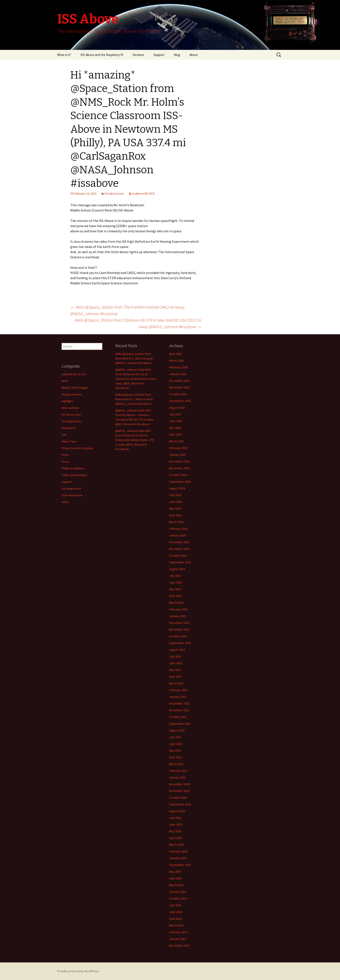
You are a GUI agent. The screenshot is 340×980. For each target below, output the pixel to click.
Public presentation (74, 475)
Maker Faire (69, 441)
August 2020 (177, 811)
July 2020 (175, 818)
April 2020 (175, 838)
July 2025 (175, 414)
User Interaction (72, 495)
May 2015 (175, 872)
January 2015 (178, 892)
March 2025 (176, 441)
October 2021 (178, 717)
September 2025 (180, 401)
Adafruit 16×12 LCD (74, 374)
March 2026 (176, 361)
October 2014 (178, 898)
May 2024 (175, 508)
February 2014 (178, 932)
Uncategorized (71, 488)
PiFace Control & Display (77, 448)
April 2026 (175, 354)
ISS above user (114, 193)
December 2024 (179, 461)
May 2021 (175, 751)
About (194, 55)
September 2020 (180, 804)
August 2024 (177, 488)
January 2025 (178, 455)
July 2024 (175, 495)
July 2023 (175, 576)
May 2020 (175, 831)
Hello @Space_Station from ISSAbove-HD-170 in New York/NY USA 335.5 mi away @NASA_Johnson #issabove (138, 323)
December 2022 (179, 623)
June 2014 (176, 912)
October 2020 (178, 798)
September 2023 (180, 562)
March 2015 (176, 885)
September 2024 (180, 482)
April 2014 (175, 919)
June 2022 (176, 663)
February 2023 (178, 609)
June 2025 (176, 421)
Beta (65, 381)
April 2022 (175, 677)
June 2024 (176, 502)
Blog (177, 55)
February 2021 (178, 771)
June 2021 (176, 744)
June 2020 (176, 824)
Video (65, 502)
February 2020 (178, 851)
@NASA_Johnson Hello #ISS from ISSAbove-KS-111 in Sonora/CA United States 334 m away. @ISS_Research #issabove (136, 379)
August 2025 (177, 408)
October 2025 (178, 394)
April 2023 (175, 596)
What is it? (64, 55)
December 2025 (179, 381)
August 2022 (177, 650)
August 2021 (177, 730)
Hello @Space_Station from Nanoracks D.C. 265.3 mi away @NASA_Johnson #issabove (134, 358)
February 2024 (178, 529)
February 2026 (178, 367)
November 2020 (179, 791)
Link (64, 435)
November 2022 (179, 629)
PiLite (65, 455)
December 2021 (179, 703)
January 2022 (178, 697)
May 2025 (175, 428)
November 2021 (179, 710)
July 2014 (175, 905)
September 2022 (180, 643)
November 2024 (179, 468)
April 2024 (175, 515)
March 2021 (176, 764)
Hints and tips (70, 408)
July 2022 (175, 656)
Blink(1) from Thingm (75, 388)
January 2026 (178, 374)
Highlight (67, 401)
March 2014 (176, 925)
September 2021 (180, 724)
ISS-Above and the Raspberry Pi (102, 55)
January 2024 (178, 535)
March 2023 (176, 603)
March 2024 (176, 522)
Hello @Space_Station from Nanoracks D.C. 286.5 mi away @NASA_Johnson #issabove (134, 399)
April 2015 (175, 878)
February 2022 (178, 690)
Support (159, 55)
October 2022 (178, 636)
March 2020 (176, 845)
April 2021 (175, 757)
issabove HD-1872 (143, 193)
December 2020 (179, 784)
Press (65, 462)
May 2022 (175, 670)
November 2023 (179, 549)
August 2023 (177, 569)
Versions (138, 55)
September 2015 (180, 865)
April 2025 (175, 434)
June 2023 (176, 582)
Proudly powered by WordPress (78, 971)
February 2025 (178, 448)
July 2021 (175, 737)
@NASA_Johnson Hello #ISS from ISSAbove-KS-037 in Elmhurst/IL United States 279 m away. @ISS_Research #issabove (134, 440)
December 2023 (179, 542)
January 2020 (178, 858)
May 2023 (175, 589)
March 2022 (176, 683)
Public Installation (73, 468)
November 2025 (179, 387)
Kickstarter (69, 428)
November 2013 (179, 946)
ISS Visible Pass (72, 421)
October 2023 (178, 556)
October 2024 (178, 475)
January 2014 (178, 939)
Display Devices (72, 394)
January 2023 (178, 616)
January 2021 (178, 777)
